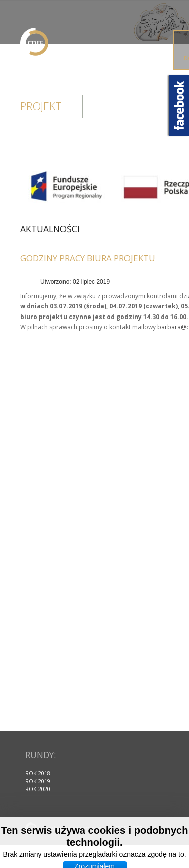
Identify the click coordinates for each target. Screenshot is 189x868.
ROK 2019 (38, 781)
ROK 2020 (38, 789)
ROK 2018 (38, 773)
